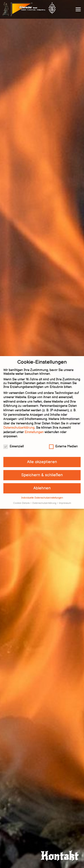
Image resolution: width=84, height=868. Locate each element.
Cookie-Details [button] (22, 498)
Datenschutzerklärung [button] (45, 498)
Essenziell (14, 441)
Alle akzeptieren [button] (42, 457)
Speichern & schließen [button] (42, 470)
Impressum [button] (65, 498)
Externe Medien (63, 441)
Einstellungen (34, 427)
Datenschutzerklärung (19, 422)
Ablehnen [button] (42, 483)
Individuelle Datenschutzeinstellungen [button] (42, 492)
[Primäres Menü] (78, 9)
